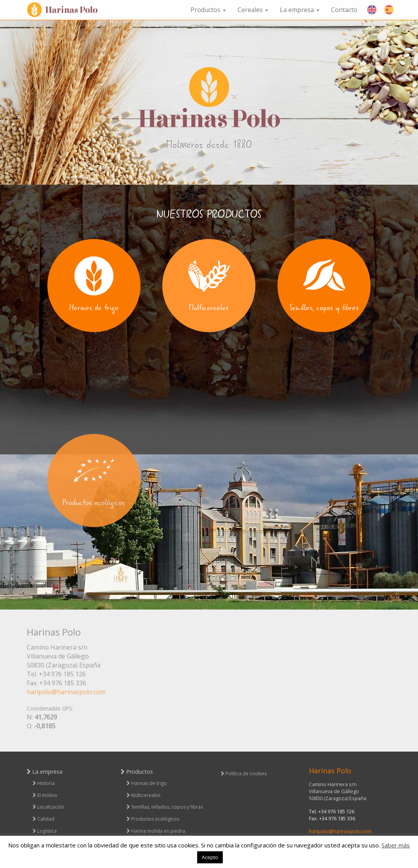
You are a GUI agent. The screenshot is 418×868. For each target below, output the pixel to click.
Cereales (253, 10)
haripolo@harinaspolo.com (66, 692)
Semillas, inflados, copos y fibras (167, 807)
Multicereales (146, 795)
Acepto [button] (210, 857)
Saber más (396, 845)
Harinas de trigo (149, 783)
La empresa (300, 10)
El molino (47, 795)
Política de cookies (246, 774)
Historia (46, 783)
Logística (47, 831)
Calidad (46, 819)
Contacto (344, 10)
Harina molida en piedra (158, 831)
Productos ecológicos (155, 819)
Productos (208, 10)
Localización (51, 807)
